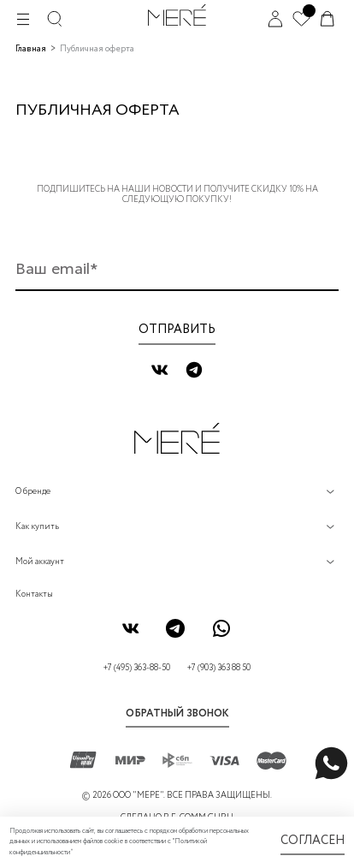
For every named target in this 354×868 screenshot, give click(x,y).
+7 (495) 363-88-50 (137, 668)
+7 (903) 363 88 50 (219, 668)
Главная (31, 49)
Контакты (34, 595)
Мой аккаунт (40, 562)
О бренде (33, 492)
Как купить (37, 527)
